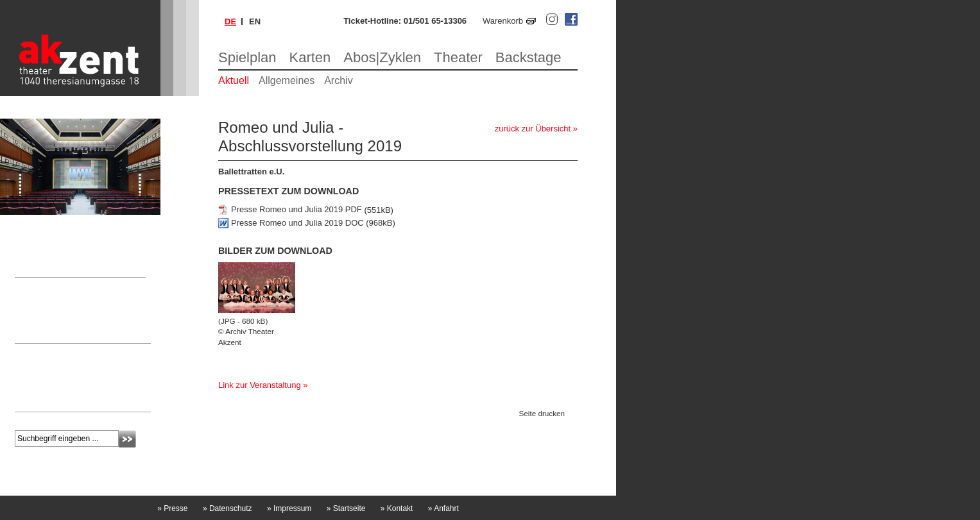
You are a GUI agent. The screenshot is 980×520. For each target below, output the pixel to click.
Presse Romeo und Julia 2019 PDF (297, 210)
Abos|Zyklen (382, 57)
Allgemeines (287, 80)
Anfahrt (443, 508)
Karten (310, 57)
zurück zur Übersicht (533, 129)
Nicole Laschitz (43, 311)
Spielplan (247, 57)
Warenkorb (503, 21)
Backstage (529, 57)
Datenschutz (228, 508)
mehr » (27, 399)
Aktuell (234, 80)
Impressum (289, 508)
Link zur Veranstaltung (260, 385)
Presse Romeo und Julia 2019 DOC (297, 223)
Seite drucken (542, 413)
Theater (458, 57)
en (255, 21)
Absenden (127, 439)
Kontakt (397, 508)
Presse (172, 508)
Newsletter (41, 353)
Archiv (338, 80)
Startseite (346, 508)
